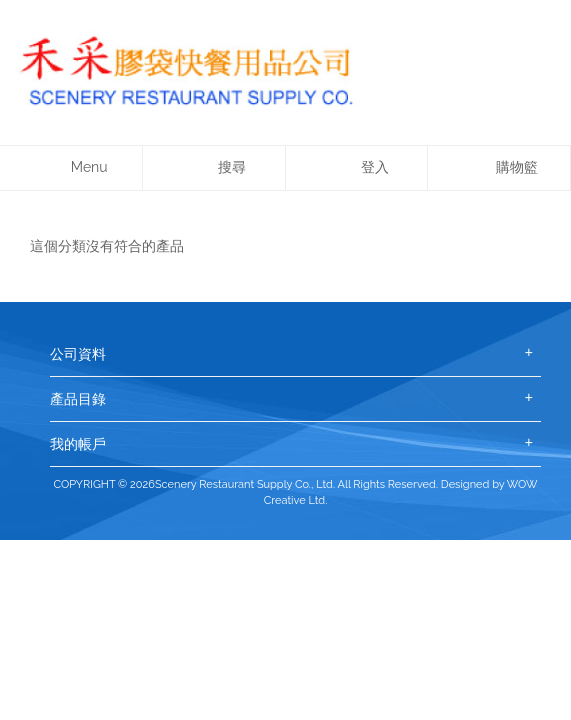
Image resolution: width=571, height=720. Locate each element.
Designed (465, 484)
